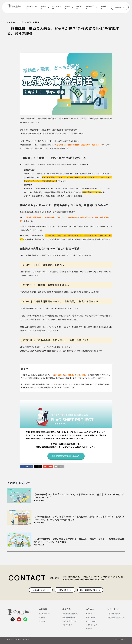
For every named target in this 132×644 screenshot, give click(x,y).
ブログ (24, 22)
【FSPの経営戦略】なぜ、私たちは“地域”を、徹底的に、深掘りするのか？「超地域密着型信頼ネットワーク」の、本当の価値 (79, 540)
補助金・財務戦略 (33, 22)
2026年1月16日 (39, 500)
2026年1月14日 (39, 545)
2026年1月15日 (39, 523)
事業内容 (67, 609)
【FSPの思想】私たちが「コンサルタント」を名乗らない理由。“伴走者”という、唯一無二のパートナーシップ (79, 496)
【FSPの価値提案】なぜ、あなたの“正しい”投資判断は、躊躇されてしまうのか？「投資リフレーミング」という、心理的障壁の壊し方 (79, 518)
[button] (26, 466)
